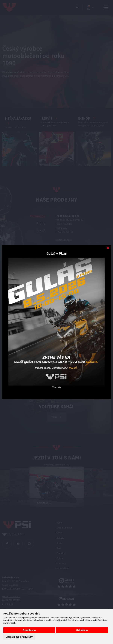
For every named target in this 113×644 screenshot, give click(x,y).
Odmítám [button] (82, 630)
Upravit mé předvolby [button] (19, 637)
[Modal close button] (108, 248)
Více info (57, 387)
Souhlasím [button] (29, 630)
